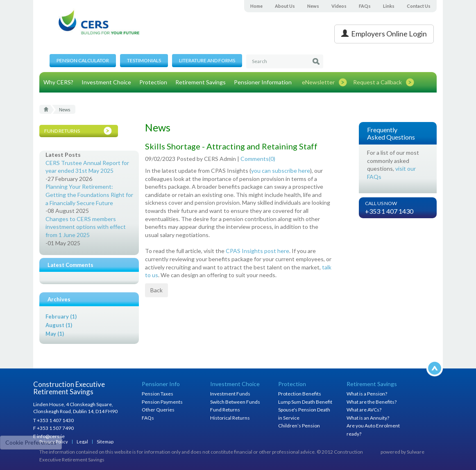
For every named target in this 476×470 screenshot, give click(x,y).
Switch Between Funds (235, 402)
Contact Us (419, 6)
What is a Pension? (367, 394)
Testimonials (144, 60)
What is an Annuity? (368, 418)
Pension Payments (162, 402)
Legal (82, 442)
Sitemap (105, 442)
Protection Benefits (300, 394)
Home (256, 6)
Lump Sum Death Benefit (305, 402)
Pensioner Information (263, 82)
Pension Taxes (158, 394)
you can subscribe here (281, 171)
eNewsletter (318, 82)
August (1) (59, 325)
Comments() (258, 159)
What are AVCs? (364, 410)
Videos (339, 6)
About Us (285, 6)
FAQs (365, 6)
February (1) (61, 316)
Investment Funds (230, 394)
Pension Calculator (83, 60)
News (313, 6)
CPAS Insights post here (257, 251)
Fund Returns (225, 410)
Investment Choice (106, 82)
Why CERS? (58, 82)
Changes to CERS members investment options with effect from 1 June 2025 (86, 227)
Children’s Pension (299, 426)
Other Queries (158, 410)
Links (389, 6)
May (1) (55, 334)
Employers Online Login (384, 34)
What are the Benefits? (372, 402)
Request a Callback (377, 82)
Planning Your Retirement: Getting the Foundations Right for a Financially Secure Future (89, 194)
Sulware (416, 452)
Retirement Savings (201, 82)
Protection (153, 82)
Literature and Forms (207, 60)
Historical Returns (230, 418)
